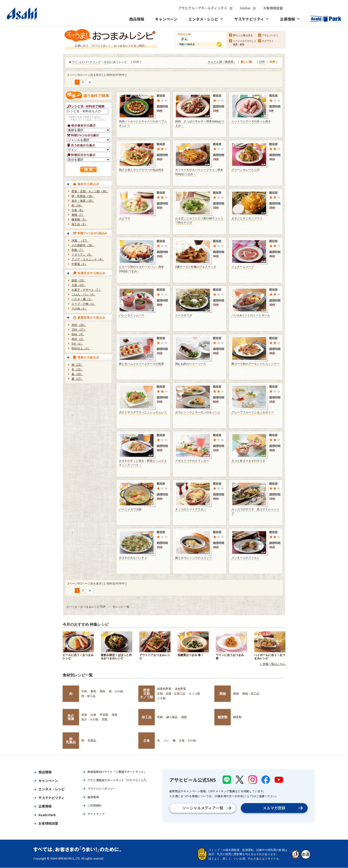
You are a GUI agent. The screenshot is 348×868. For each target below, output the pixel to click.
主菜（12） (79, 285)
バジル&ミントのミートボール (251, 315)
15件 (262, 62)
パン (166, 741)
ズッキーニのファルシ (246, 558)
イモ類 (161, 698)
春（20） (77, 374)
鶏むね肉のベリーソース (191, 364)
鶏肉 (102, 691)
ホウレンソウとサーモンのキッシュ (198, 412)
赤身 (84, 715)
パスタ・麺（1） (82, 299)
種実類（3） (79, 220)
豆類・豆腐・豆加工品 (171, 694)
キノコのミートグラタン (191, 509)
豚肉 (93, 691)
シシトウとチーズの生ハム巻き (251, 121)
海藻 (114, 715)
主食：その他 (187, 741)
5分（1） (77, 344)
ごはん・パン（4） (84, 294)
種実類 (223, 717)
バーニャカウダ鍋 (130, 509)
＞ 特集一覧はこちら (272, 664)
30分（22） (79, 325)
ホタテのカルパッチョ (133, 558)
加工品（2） (79, 224)
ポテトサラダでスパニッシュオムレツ (143, 412)
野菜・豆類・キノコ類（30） (90, 191)
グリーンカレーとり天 (246, 170)
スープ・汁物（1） (84, 304)
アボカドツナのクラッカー (192, 461)
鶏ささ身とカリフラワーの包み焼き (141, 170)
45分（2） (78, 339)
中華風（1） (79, 264)
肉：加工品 (88, 696)
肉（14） (77, 205)
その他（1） (79, 309)
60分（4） (78, 334)
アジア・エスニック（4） (88, 259)
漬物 (184, 717)
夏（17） (77, 379)
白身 (93, 715)
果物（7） (78, 215)
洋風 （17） (80, 241)
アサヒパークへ (270, 35)
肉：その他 (116, 691)
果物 (223, 694)
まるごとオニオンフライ (247, 218)
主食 (147, 741)
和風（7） (78, 250)
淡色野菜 (180, 689)
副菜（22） (79, 280)
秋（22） (77, 365)
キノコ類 (194, 694)
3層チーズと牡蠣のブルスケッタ (196, 267)
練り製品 (172, 717)
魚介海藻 (71, 717)
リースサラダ (184, 315)
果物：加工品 (251, 694)
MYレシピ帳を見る (243, 35)
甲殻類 (104, 715)
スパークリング (91, 62)
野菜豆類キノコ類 (147, 694)
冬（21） (77, 369)
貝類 (105, 719)
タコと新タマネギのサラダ (248, 461)
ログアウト (268, 41)
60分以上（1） (81, 348)
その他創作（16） (83, 245)
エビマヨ (125, 218)
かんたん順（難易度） (222, 62)
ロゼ (106, 62)
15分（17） (79, 330)
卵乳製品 (71, 741)
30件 (272, 62)
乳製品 (92, 741)
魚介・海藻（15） (83, 201)
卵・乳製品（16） (83, 196)
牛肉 (84, 691)
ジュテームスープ (243, 267)
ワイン (76, 62)
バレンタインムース (132, 315)
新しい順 (246, 62)
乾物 (160, 717)
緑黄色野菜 (164, 689)
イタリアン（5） (82, 255)
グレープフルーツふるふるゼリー (253, 412)
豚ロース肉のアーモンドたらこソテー (255, 364)
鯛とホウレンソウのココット (193, 558)
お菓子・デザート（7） (86, 290)
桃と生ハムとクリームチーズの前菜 (141, 364)
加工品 (147, 717)
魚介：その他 (90, 719)
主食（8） (78, 210)
